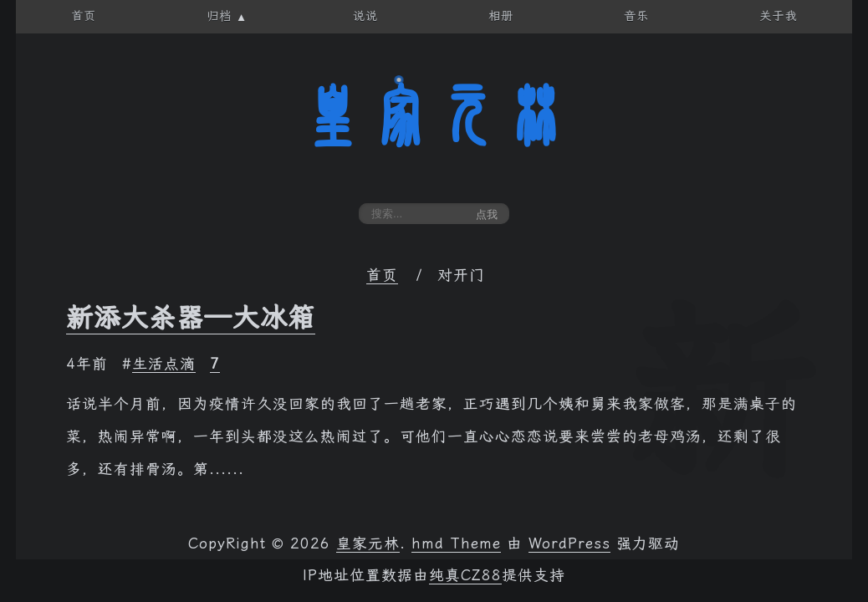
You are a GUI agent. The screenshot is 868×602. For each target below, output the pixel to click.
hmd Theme (456, 543)
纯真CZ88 (465, 575)
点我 (487, 214)
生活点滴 (164, 364)
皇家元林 (434, 116)
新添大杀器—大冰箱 (191, 318)
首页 (382, 275)
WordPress (569, 543)
